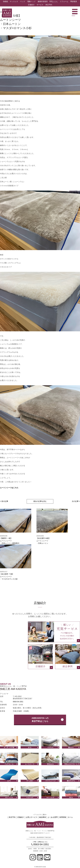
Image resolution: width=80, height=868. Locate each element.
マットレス (14, 1)
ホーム (70, 817)
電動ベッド (31, 1)
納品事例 (42, 817)
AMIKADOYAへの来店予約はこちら (40, 720)
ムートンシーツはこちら (9, 488)
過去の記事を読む (40, 501)
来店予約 (49, 5)
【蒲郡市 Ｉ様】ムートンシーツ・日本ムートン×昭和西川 (10, 541)
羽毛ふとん (54, 1)
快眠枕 (6, 1)
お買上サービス (32, 817)
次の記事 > (76, 501)
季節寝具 (74, 1)
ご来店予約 (11, 817)
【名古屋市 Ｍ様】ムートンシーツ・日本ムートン (43, 541)
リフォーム (64, 1)
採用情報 (63, 817)
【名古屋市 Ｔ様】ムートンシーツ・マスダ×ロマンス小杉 (9, 577)
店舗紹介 (31, 5)
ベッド (23, 1)
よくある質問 (53, 817)
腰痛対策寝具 (43, 1)
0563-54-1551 (18, 702)
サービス (40, 5)
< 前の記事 (4, 501)
